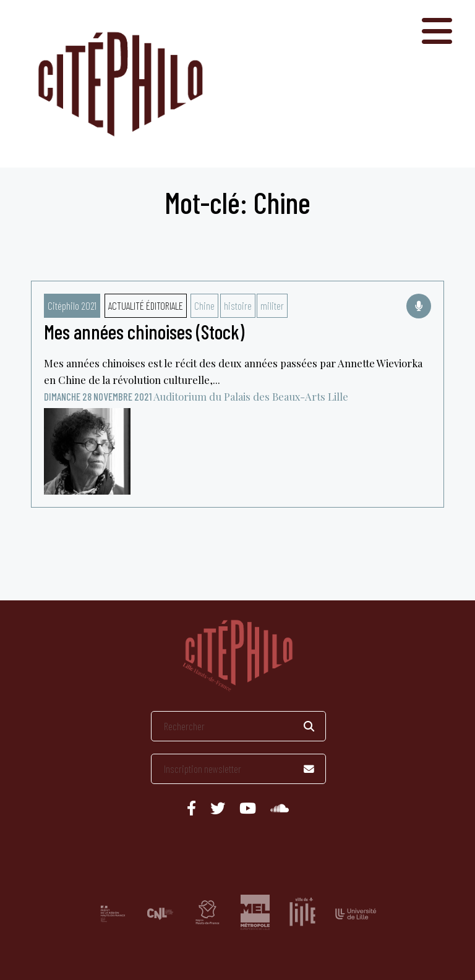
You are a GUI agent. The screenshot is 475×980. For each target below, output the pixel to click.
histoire (238, 305)
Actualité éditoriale (146, 305)
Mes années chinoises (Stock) (144, 331)
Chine (204, 305)
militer (272, 305)
